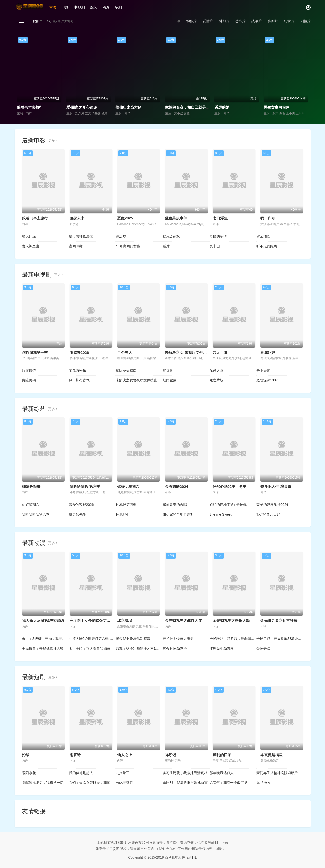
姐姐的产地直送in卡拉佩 (228, 505)
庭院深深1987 (267, 380)
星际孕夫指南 (126, 371)
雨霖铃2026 (79, 352)
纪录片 (289, 21)
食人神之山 (31, 246)
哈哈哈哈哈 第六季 (85, 486)
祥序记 (170, 755)
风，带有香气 (79, 380)
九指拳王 (123, 773)
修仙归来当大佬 (128, 107)
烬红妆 (168, 371)
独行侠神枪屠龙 (81, 236)
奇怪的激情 (218, 236)
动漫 (106, 7)
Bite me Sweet (221, 514)
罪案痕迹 (29, 371)
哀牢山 (215, 246)
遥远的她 (222, 107)
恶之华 (121, 236)
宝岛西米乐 (77, 371)
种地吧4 (122, 514)
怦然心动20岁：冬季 (230, 486)
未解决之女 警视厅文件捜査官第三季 (195, 352)
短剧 (118, 7)
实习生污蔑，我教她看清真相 (185, 773)
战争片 (257, 21)
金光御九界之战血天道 (183, 621)
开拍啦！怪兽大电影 (178, 639)
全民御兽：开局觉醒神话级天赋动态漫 (45, 649)
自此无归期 (124, 783)
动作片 (191, 21)
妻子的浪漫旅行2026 (272, 505)
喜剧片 (273, 21)
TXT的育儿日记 (268, 514)
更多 (53, 140)
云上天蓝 (263, 371)
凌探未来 (77, 218)
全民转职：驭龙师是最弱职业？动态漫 (233, 639)
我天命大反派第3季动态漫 (43, 621)
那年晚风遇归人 (222, 773)
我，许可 (268, 218)
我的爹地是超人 (81, 773)
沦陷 (26, 755)
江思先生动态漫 (222, 649)
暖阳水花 (29, 773)
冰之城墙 (125, 621)
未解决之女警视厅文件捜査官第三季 (139, 380)
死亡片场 (216, 380)
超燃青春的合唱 (175, 505)
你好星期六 (31, 505)
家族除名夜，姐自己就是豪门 (189, 107)
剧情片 (306, 21)
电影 (65, 7)
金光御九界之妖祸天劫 (231, 621)
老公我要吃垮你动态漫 (133, 639)
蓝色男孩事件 (176, 218)
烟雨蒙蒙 (170, 380)
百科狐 (192, 857)
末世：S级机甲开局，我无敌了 (45, 639)
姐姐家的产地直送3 (177, 514)
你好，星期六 (128, 486)
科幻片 (224, 21)
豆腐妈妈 (268, 352)
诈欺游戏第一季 (35, 352)
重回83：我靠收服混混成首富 (185, 783)
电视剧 (79, 7)
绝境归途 (29, 236)
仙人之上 (125, 755)
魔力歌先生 (77, 514)
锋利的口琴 (222, 755)
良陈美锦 (29, 380)
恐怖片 (240, 21)
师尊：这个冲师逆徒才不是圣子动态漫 (139, 649)
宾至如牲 (263, 236)
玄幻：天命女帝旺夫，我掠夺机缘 (92, 783)
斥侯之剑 (216, 371)
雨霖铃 (75, 755)
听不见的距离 (267, 246)
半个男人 (125, 352)
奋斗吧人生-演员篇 (276, 486)
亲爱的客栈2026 (81, 505)
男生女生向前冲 (277, 107)
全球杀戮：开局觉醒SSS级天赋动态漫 (280, 639)
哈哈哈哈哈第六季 (36, 514)
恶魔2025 (125, 218)
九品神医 (263, 783)
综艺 (94, 7)
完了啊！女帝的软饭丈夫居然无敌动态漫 (103, 621)
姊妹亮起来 (31, 486)
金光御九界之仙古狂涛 (279, 621)
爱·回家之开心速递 (82, 107)
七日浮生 (220, 218)
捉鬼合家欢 (171, 236)
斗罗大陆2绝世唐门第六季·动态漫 (92, 639)
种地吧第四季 (126, 505)
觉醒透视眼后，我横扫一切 (43, 783)
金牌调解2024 (176, 486)
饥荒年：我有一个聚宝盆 (229, 783)
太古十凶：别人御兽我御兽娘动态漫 (92, 649)
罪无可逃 (220, 352)
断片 (166, 246)
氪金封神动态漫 (175, 649)
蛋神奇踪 (263, 649)
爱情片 (208, 21)
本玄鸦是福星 (271, 755)
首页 (53, 7)
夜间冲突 (76, 246)
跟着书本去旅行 (30, 107)
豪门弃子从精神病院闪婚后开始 (280, 773)
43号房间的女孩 (128, 246)
